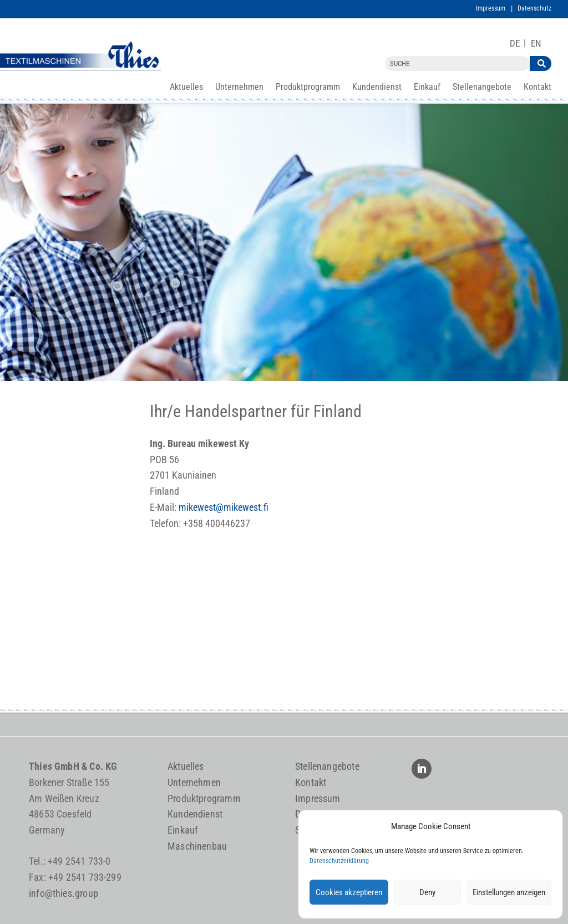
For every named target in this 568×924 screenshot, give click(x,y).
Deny (427, 892)
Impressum (491, 8)
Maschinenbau (197, 846)
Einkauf (427, 88)
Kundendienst (377, 88)
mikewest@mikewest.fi (224, 507)
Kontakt (537, 88)
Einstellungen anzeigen (509, 892)
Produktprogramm (308, 88)
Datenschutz (534, 8)
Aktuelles (186, 88)
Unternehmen (239, 88)
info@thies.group (64, 893)
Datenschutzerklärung (339, 861)
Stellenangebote (482, 88)
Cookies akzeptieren (349, 892)
